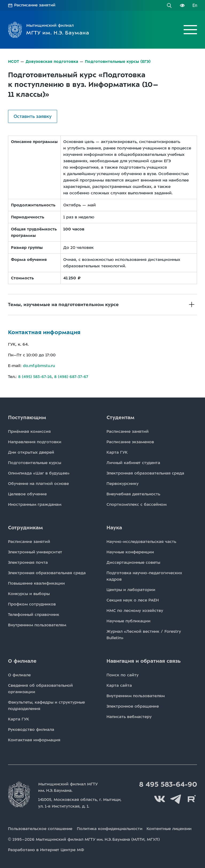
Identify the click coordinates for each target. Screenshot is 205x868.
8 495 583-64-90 (167, 784)
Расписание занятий (35, 5)
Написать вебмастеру (129, 716)
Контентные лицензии (172, 828)
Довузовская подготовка (52, 61)
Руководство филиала (31, 729)
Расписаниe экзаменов (130, 441)
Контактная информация (34, 739)
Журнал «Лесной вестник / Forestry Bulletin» (144, 634)
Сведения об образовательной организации (40, 688)
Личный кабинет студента (133, 462)
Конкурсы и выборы (29, 593)
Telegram (176, 798)
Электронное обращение (133, 706)
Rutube (192, 798)
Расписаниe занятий (128, 431)
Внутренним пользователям (37, 624)
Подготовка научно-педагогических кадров (144, 576)
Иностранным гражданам (35, 504)
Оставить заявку (33, 116)
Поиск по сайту (123, 674)
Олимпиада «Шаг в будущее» (39, 473)
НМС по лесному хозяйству (135, 610)
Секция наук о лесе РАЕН (133, 600)
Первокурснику (123, 483)
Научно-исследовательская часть (141, 541)
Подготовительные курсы (35, 462)
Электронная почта (28, 562)
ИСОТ (13, 61)
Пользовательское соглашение (40, 828)
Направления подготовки (35, 441)
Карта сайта (119, 685)
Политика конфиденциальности (111, 828)
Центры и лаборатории (131, 589)
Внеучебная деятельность (133, 493)
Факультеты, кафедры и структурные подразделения (46, 705)
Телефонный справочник (34, 614)
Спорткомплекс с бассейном (137, 504)
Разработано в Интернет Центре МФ (46, 849)
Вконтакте (160, 798)
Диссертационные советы (133, 562)
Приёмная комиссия (29, 431)
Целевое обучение (27, 493)
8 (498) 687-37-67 (72, 376)
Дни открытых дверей (31, 452)
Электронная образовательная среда (145, 473)
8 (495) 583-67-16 (35, 376)
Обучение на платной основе (38, 483)
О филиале (19, 674)
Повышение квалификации (36, 583)
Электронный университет (35, 551)
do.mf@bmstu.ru (39, 365)
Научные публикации (129, 620)
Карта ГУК (117, 452)
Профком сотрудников (32, 604)
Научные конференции (130, 551)
